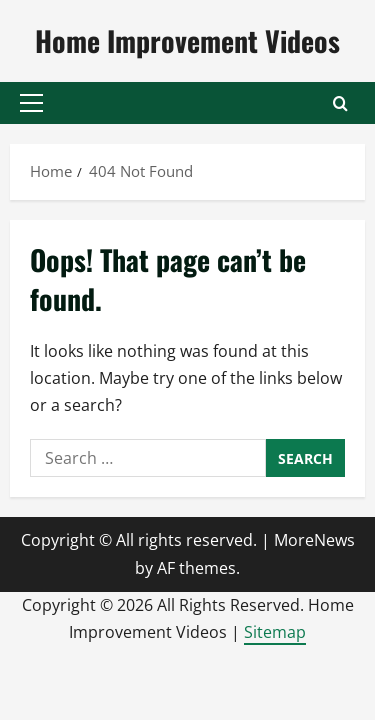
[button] (31, 103)
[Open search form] (340, 103)
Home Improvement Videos (187, 40)
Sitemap (275, 632)
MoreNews (314, 540)
